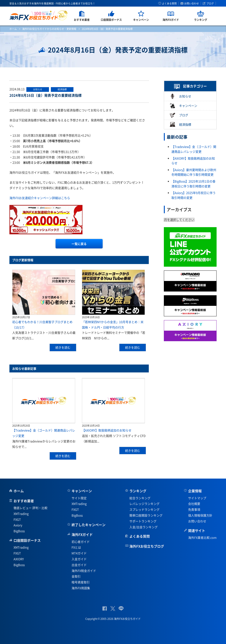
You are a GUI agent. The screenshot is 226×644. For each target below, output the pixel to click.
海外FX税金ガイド (84, 571)
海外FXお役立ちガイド (39, 15)
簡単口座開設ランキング (146, 515)
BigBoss (19, 531)
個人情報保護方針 (200, 515)
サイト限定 (79, 498)
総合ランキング (140, 498)
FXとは (76, 547)
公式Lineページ (121, 609)
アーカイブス (179, 209)
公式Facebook (105, 609)
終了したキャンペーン (89, 525)
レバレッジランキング (144, 504)
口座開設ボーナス (27, 540)
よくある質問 (169, 3)
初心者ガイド (81, 542)
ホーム (13, 29)
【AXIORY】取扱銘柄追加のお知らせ (107, 430)
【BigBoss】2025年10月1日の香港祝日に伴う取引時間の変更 (193, 184)
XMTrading (21, 514)
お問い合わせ (192, 3)
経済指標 (180, 124)
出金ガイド (79, 565)
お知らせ (180, 96)
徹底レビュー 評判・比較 (31, 508)
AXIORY (19, 559)
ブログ (210, 3)
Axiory (18, 525)
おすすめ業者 (24, 501)
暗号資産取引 (81, 582)
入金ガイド (79, 559)
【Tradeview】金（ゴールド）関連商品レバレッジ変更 (194, 149)
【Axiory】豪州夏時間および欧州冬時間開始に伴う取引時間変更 (194, 172)
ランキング (138, 491)
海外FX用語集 (81, 588)
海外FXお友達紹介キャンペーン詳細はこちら (40, 198)
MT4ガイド (79, 553)
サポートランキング (143, 521)
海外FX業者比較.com (202, 537)
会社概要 (194, 504)
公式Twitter (113, 609)
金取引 (76, 576)
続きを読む (63, 347)
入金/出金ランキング (144, 527)
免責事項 (194, 509)
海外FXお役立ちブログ (147, 546)
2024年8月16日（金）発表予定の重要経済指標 (45, 95)
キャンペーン (183, 106)
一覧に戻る (79, 244)
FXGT (17, 519)
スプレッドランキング (144, 509)
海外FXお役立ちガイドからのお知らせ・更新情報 (49, 29)
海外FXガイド (82, 535)
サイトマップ (197, 498)
